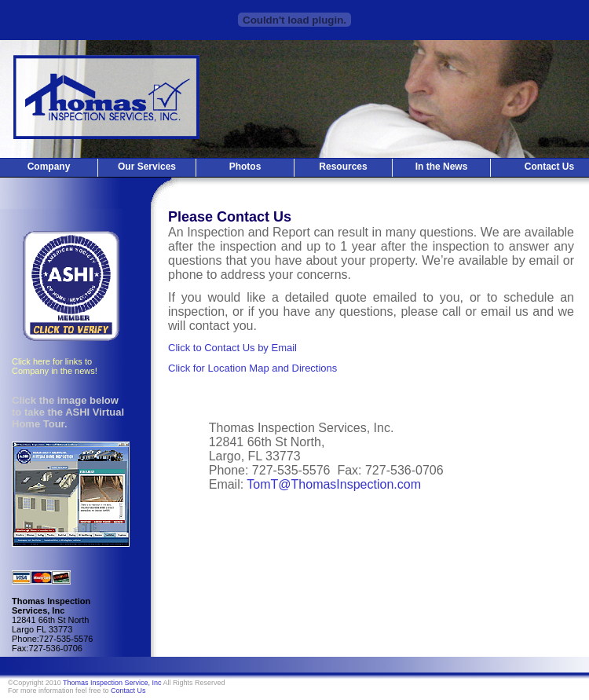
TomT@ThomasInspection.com (334, 484)
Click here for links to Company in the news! (55, 366)
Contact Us (128, 691)
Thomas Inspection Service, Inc (112, 683)
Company (49, 167)
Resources (343, 167)
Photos (245, 167)
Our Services (147, 167)
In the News (442, 167)
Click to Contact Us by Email (232, 348)
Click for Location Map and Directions (252, 368)
